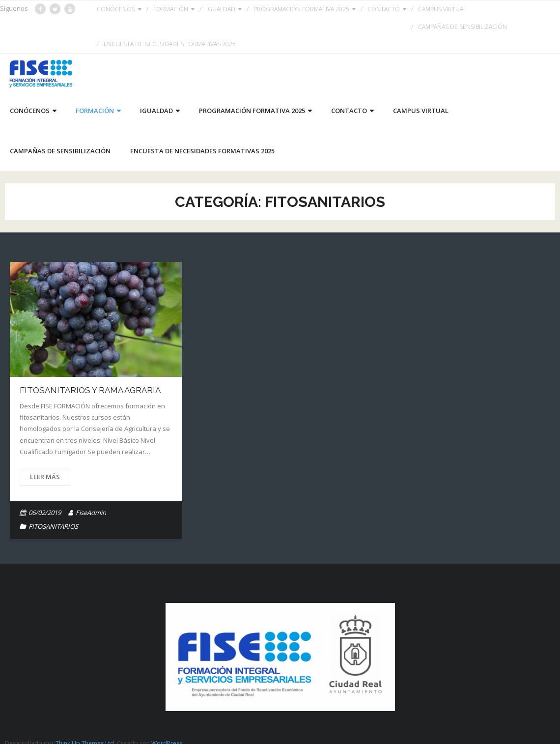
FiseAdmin (91, 513)
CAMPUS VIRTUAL (442, 9)
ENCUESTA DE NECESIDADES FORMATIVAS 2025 (170, 44)
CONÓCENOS (116, 9)
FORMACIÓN (171, 9)
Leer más (45, 477)
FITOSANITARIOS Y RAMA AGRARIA (90, 390)
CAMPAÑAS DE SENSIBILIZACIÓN (462, 27)
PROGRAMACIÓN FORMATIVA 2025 (301, 9)
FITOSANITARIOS (53, 526)
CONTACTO (384, 9)
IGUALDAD (221, 9)
